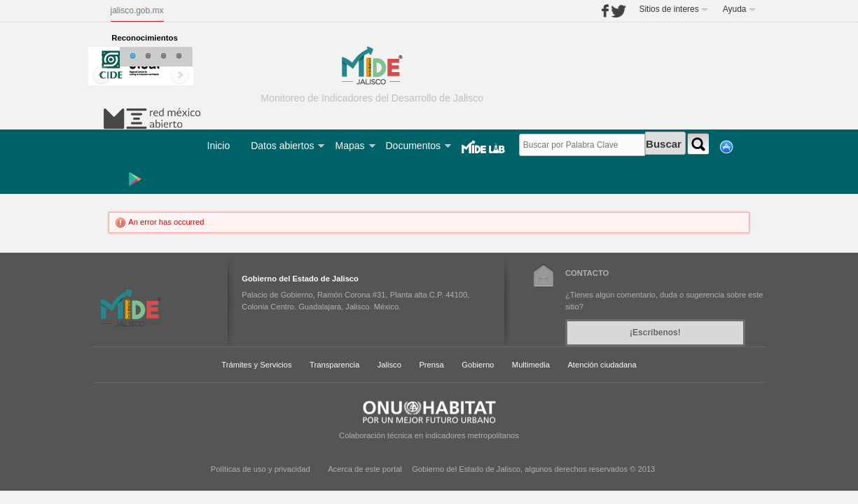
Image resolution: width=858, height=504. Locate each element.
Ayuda (735, 9)
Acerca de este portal (365, 469)
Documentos (414, 146)
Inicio (219, 146)
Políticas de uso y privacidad (261, 469)
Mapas (350, 146)
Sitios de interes (669, 9)
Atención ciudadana (602, 365)
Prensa (431, 365)
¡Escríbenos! (655, 332)
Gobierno (478, 365)
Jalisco (389, 365)
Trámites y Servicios (256, 365)
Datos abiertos (282, 146)
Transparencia (334, 365)
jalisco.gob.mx (137, 10)
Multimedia (531, 365)
